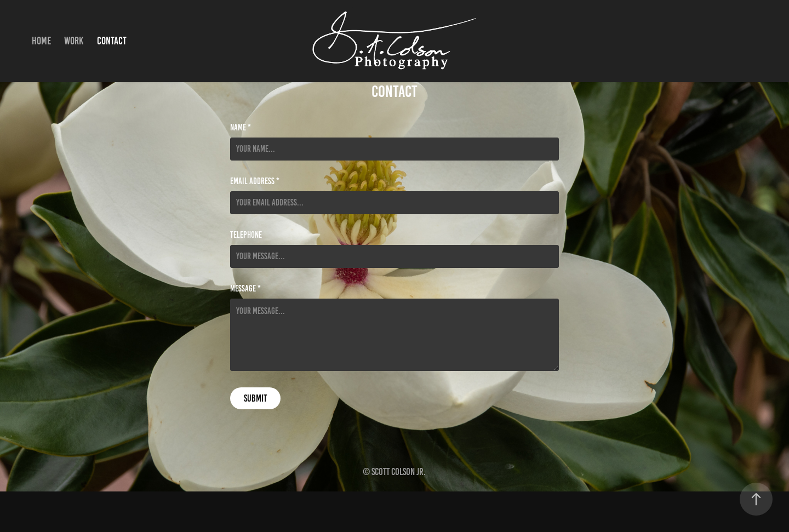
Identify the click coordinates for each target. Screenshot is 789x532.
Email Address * (255, 181)
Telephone (246, 235)
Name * (241, 128)
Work (74, 41)
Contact (112, 41)
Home (41, 41)
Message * (245, 289)
